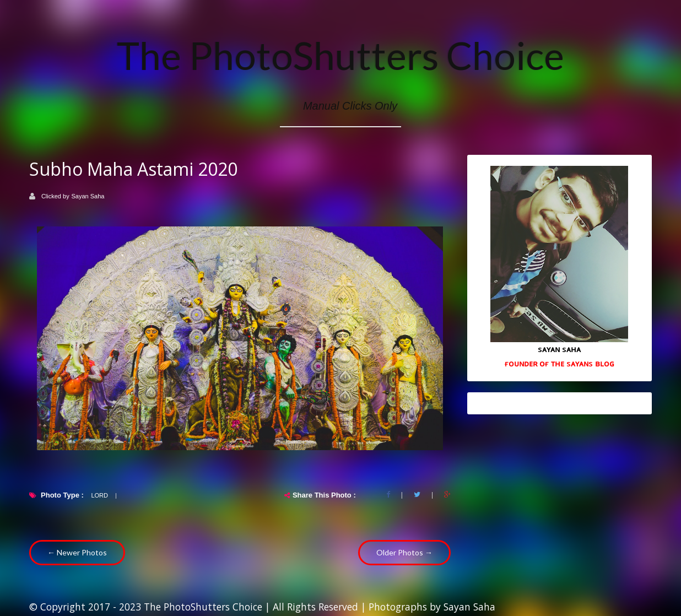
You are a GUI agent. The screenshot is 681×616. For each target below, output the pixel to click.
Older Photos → (404, 552)
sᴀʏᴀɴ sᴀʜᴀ (559, 349)
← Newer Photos (77, 552)
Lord (99, 495)
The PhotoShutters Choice (340, 55)
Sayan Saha (88, 196)
